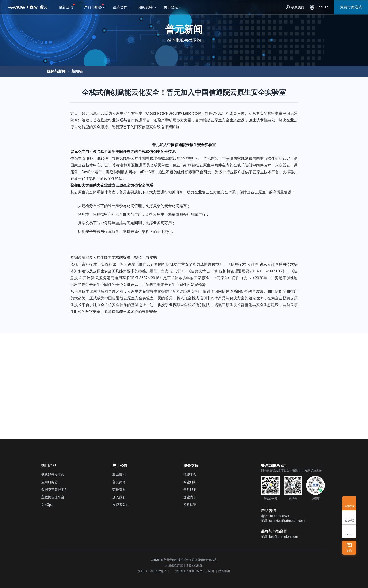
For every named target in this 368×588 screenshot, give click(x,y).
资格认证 (190, 505)
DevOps (47, 505)
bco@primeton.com (284, 537)
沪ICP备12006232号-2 (152, 571)
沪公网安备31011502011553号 (192, 571)
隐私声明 (224, 571)
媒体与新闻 (56, 71)
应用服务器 (50, 482)
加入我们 (119, 497)
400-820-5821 (279, 516)
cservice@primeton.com (287, 521)
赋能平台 (190, 475)
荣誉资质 (119, 490)
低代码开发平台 (53, 475)
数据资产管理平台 (54, 490)
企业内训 (190, 497)
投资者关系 (121, 505)
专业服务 (190, 482)
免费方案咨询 (351, 7)
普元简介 (119, 482)
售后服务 (190, 490)
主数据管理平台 (53, 497)
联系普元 (119, 475)
